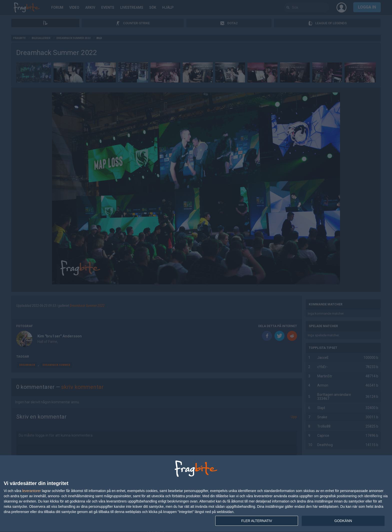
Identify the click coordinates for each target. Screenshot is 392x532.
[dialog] (196, 494)
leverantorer (32, 491)
